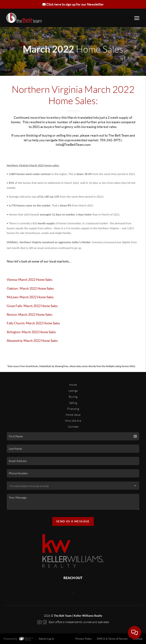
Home (73, 385)
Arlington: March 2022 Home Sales (32, 332)
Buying (73, 397)
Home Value (73, 415)
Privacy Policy (84, 639)
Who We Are (73, 421)
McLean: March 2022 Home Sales (31, 297)
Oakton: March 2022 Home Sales (30, 288)
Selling (73, 403)
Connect (73, 427)
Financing (73, 409)
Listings (73, 391)
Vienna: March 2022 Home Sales (30, 280)
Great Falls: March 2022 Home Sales (33, 306)
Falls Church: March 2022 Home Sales (34, 323)
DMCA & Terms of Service (112, 639)
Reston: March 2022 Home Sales (30, 315)
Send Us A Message (73, 521)
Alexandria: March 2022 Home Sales (33, 341)
